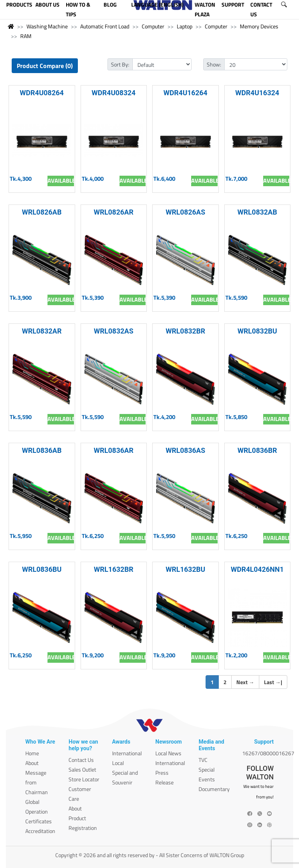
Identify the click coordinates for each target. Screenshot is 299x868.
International (127, 753)
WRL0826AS (185, 212)
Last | (273, 682)
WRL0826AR (114, 212)
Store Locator (84, 779)
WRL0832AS (114, 331)
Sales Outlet (82, 769)
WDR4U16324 (257, 93)
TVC (203, 760)
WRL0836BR (257, 450)
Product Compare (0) (45, 66)
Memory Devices (259, 26)
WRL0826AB (42, 212)
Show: (214, 64)
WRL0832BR (186, 331)
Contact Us (81, 760)
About (32, 763)
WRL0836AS (185, 450)
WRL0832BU (257, 331)
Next (245, 682)
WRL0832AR (42, 331)
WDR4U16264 (186, 93)
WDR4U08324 (113, 93)
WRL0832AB (257, 212)
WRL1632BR (113, 569)
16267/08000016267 (268, 753)
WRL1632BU (185, 569)
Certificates (39, 821)
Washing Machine (47, 26)
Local (118, 763)
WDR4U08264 (42, 93)
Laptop (185, 26)
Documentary (214, 789)
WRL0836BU (42, 569)
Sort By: (120, 64)
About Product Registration (83, 818)
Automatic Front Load (105, 26)
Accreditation (40, 831)
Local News (168, 753)
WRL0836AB (42, 450)
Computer (153, 26)
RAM (26, 36)
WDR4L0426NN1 (257, 569)
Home (32, 753)
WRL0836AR (114, 450)
